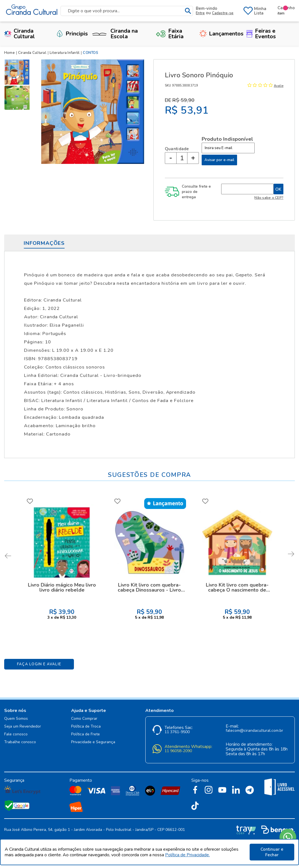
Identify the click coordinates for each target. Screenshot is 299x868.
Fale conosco (16, 734)
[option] (18, 72)
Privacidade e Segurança (93, 742)
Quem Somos (16, 719)
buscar (188, 11)
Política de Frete (85, 734)
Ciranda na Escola (114, 34)
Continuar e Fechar (272, 852)
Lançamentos (221, 34)
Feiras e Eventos (261, 34)
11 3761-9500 (177, 732)
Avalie (279, 86)
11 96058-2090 (178, 751)
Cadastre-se (223, 13)
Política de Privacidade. (187, 855)
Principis (72, 34)
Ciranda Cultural (20, 34)
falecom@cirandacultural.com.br (254, 731)
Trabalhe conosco (20, 742)
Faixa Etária (170, 34)
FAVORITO (30, 501)
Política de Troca (86, 727)
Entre (200, 13)
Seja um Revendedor (23, 727)
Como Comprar (84, 719)
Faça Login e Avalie (39, 664)
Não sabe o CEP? (269, 198)
